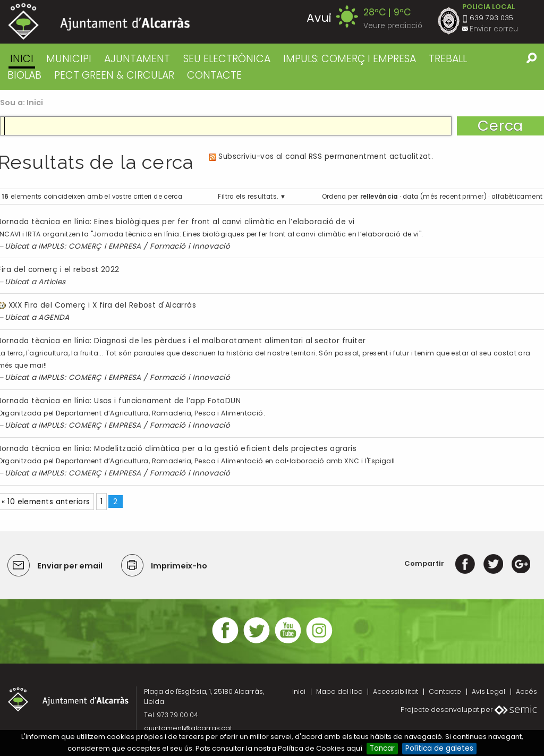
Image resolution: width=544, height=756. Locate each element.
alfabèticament (517, 197)
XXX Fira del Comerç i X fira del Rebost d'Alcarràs (102, 305)
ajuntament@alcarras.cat (188, 728)
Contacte (445, 691)
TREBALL (448, 59)
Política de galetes (439, 748)
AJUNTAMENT (137, 59)
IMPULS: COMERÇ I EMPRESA (350, 59)
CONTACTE (214, 75)
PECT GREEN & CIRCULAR (114, 75)
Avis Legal (488, 691)
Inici (22, 59)
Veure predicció (393, 26)
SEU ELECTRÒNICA (227, 59)
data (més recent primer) (445, 197)
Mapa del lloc (339, 691)
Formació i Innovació (190, 246)
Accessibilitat (396, 691)
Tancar (382, 748)
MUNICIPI (69, 59)
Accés (526, 691)
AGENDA (54, 317)
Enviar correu (494, 29)
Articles (52, 282)
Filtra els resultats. (248, 197)
